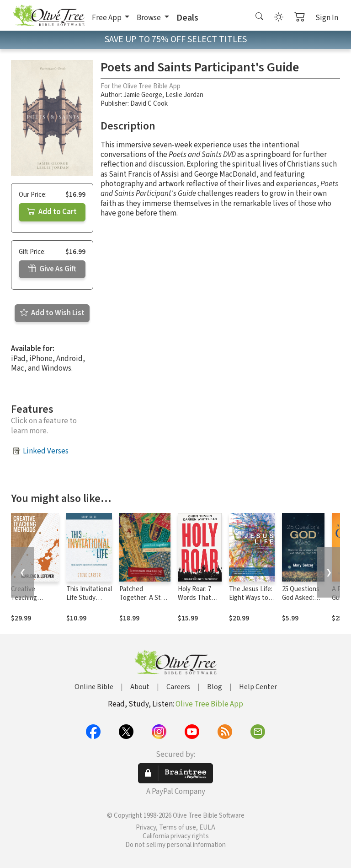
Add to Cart (52, 212)
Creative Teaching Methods (24, 598)
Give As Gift (52, 269)
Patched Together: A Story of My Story (145, 598)
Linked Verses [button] (46, 451)
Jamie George (143, 95)
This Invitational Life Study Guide (89, 598)
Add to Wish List (52, 313)
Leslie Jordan (184, 95)
